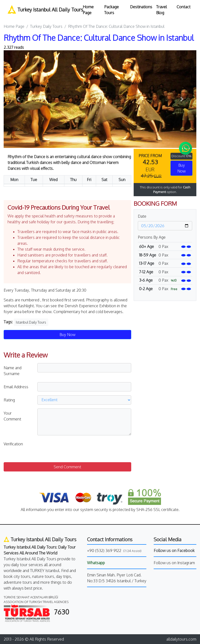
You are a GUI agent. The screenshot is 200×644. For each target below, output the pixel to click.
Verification (13, 444)
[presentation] (74, 449)
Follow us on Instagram (174, 563)
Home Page (88, 10)
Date (142, 216)
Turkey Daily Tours (46, 26)
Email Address (16, 387)
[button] (18, 99)
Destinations (141, 7)
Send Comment (67, 467)
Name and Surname (13, 371)
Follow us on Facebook (174, 551)
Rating (9, 400)
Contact (184, 7)
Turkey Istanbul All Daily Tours (42, 9)
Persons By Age (152, 237)
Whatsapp (96, 563)
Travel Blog (161, 10)
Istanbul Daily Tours (31, 322)
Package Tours (111, 10)
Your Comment (12, 416)
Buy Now (181, 168)
